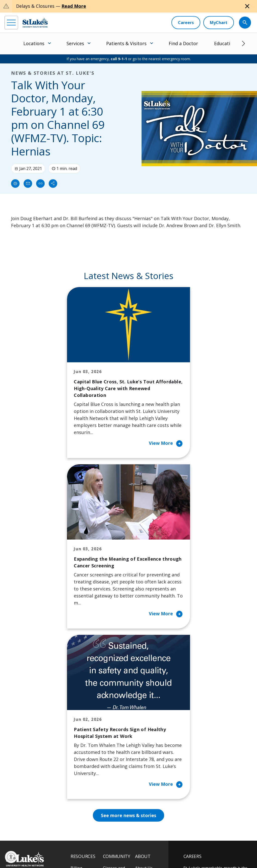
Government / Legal (41, 853)
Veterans (79, 789)
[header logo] (35, 22)
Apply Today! (206, 797)
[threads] (51, 826)
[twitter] (64, 825)
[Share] (53, 184)
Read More (74, 6)
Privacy (21, 847)
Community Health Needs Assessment (116, 723)
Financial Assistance (80, 712)
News (140, 751)
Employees (145, 719)
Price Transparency (84, 775)
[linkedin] (37, 825)
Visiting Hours (84, 800)
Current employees (214, 818)
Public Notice (76, 847)
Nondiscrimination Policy (131, 847)
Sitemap (65, 853)
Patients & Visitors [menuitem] (126, 43)
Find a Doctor (183, 43)
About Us (144, 698)
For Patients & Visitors (84, 730)
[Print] (15, 184)
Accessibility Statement (47, 847)
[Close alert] (247, 6)
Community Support (114, 744)
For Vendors (82, 744)
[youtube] (78, 824)
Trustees (144, 772)
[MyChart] (219, 23)
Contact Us (145, 709)
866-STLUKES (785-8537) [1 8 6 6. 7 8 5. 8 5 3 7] (28, 709)
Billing (76, 698)
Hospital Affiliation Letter (86, 758)
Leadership (146, 740)
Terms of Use (100, 847)
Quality (142, 761)
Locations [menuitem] (34, 43)
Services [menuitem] (75, 43)
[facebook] (9, 825)
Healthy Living (116, 758)
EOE (9, 847)
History (142, 730)
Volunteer (112, 768)
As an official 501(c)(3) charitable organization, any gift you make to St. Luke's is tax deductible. (70, 836)
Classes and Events (114, 702)
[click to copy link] (40, 184)
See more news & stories (129, 645)
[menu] (11, 23)
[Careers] (186, 23)
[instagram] (23, 825)
